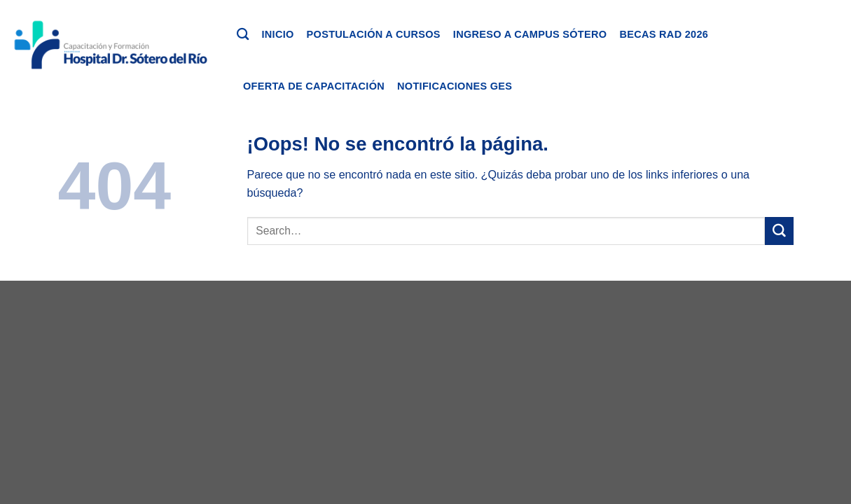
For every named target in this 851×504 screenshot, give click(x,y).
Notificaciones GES (455, 86)
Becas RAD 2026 (664, 34)
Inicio (277, 34)
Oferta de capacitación (314, 86)
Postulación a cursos (374, 34)
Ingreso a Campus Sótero (530, 34)
